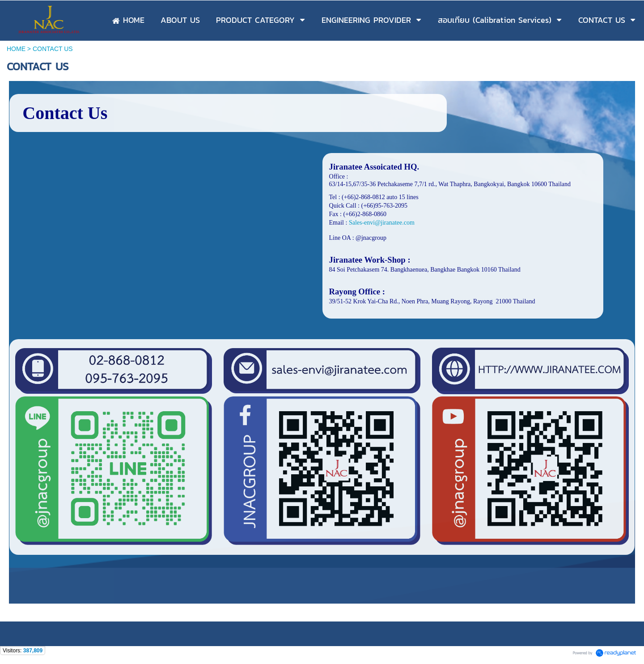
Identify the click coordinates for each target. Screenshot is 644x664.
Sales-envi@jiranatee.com (382, 223)
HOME (16, 49)
